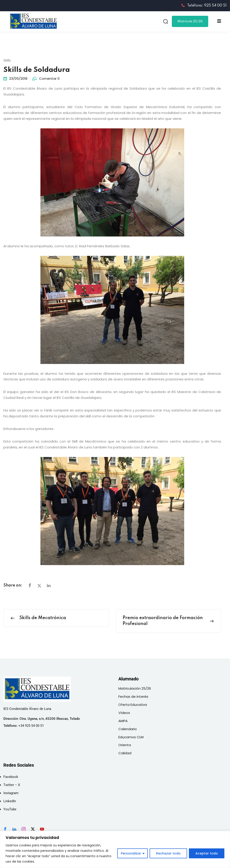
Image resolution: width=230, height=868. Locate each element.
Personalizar (131, 853)
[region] (115, 849)
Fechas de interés (133, 696)
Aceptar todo (207, 853)
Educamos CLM (131, 737)
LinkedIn (10, 801)
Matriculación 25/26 (135, 688)
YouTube (10, 809)
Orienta (125, 745)
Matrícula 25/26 (190, 21)
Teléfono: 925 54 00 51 (204, 6)
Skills (7, 60)
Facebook (11, 777)
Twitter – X (12, 785)
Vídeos (124, 713)
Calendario (128, 729)
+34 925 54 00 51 (31, 726)
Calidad (125, 753)
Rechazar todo (168, 853)
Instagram (11, 793)
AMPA (123, 721)
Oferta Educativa (133, 705)
